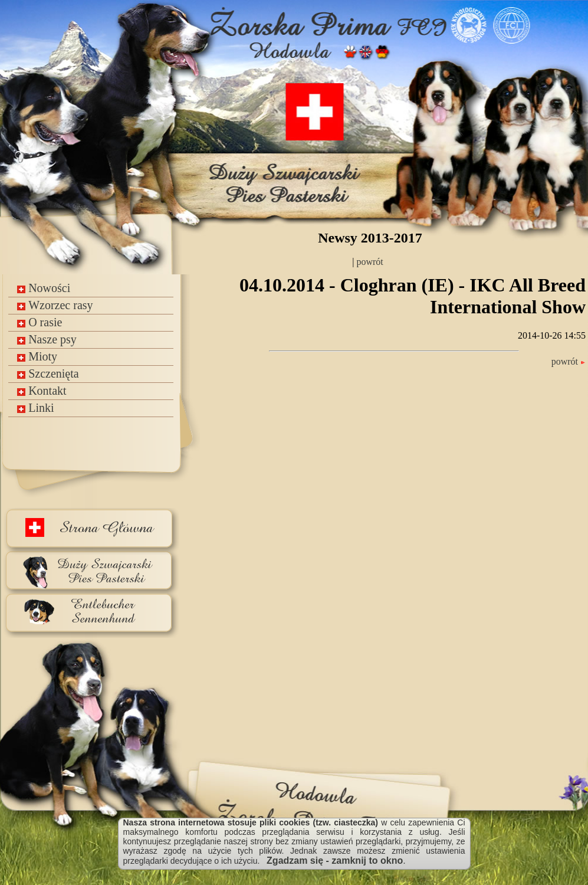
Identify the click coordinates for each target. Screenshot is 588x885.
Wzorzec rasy (55, 305)
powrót (368, 262)
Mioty (37, 356)
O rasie (40, 322)
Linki (35, 408)
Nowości (44, 288)
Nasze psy (47, 339)
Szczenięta (48, 373)
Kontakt (42, 391)
